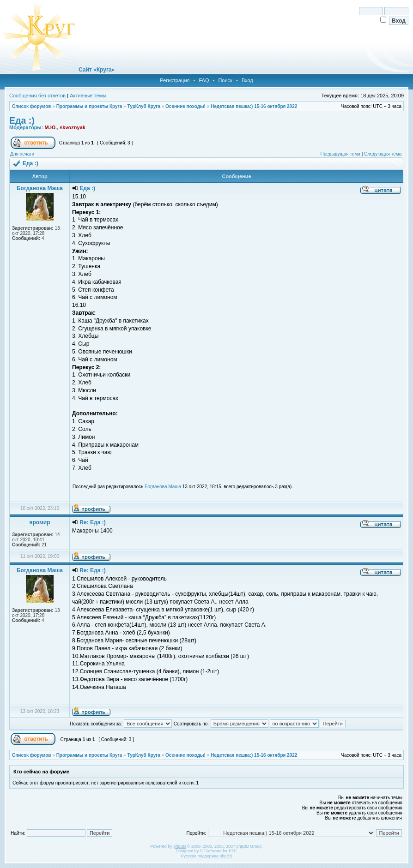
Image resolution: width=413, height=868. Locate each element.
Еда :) (22, 120)
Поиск (225, 80)
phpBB (179, 846)
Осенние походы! (185, 106)
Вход (247, 80)
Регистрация (175, 80)
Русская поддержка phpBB (207, 856)
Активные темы (88, 96)
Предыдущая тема (340, 154)
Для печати (22, 154)
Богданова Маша (163, 487)
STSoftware (211, 851)
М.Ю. (51, 127)
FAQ (204, 80)
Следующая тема (383, 154)
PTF (232, 851)
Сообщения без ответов (37, 96)
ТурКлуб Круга (143, 106)
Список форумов (32, 106)
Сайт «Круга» (97, 70)
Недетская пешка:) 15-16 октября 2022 (254, 106)
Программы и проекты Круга (89, 106)
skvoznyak (73, 127)
